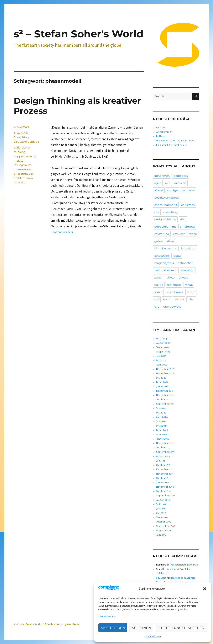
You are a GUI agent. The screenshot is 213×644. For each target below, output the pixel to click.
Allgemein (21, 133)
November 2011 (165, 474)
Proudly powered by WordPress (62, 624)
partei (158, 277)
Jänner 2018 (163, 439)
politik (159, 285)
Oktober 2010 (164, 491)
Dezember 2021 (165, 391)
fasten (193, 234)
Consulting (21, 137)
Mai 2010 (161, 513)
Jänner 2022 (163, 387)
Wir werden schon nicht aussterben (176, 141)
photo (170, 277)
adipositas (181, 176)
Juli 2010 (161, 504)
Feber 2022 (162, 382)
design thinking (165, 219)
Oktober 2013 (163, 465)
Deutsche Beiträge (26, 142)
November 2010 (165, 487)
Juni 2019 (161, 421)
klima (171, 241)
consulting (170, 212)
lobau (177, 256)
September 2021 (165, 404)
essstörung (162, 234)
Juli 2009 (161, 535)
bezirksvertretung (167, 197)
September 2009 (166, 526)
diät (183, 219)
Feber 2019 (162, 430)
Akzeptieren (113, 628)
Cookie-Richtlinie (153, 637)
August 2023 (163, 352)
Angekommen (164, 132)
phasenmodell (24, 174)
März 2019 (162, 426)
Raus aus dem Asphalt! (183, 578)
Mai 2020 (161, 413)
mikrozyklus (22, 169)
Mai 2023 (161, 360)
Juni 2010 (161, 509)
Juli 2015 (161, 461)
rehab (189, 285)
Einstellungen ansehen (181, 628)
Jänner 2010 (163, 517)
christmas (188, 205)
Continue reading (62, 232)
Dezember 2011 (165, 469)
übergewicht (172, 307)
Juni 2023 (161, 356)
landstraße (162, 256)
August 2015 (163, 456)
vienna (179, 299)
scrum (191, 292)
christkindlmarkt (166, 205)
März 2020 (162, 417)
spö (157, 299)
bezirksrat (188, 190)
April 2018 (162, 435)
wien (191, 299)
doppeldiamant (25, 156)
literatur (19, 161)
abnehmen (162, 176)
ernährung (187, 227)
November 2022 (165, 374)
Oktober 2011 (163, 478)
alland (159, 190)
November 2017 (165, 443)
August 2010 (163, 500)
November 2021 (165, 395)
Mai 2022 (161, 378)
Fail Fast (160, 136)
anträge (172, 190)
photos (183, 277)
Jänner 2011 (163, 483)
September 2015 (165, 452)
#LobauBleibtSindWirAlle (185, 565)
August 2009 (163, 531)
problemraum (23, 178)
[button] (205, 589)
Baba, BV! (161, 128)
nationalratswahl (166, 270)
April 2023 (162, 365)
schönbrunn (175, 292)
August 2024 (163, 343)
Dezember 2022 (165, 369)
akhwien (180, 183)
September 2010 (166, 496)
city (157, 212)
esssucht (179, 234)
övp (157, 307)
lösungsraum (23, 165)
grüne (159, 241)
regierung (174, 285)
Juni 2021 (161, 408)
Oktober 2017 (163, 448)
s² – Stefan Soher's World (79, 34)
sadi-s (158, 292)
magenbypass (164, 263)
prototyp (20, 182)
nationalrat (185, 263)
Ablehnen (141, 628)
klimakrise (188, 248)
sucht (167, 299)
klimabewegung (166, 248)
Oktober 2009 (164, 522)
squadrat (161, 578)
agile (17, 147)
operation (188, 270)
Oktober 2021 (163, 400)
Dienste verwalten (107, 617)
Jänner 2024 (163, 347)
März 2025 (162, 339)
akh (168, 183)
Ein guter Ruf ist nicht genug (172, 145)
